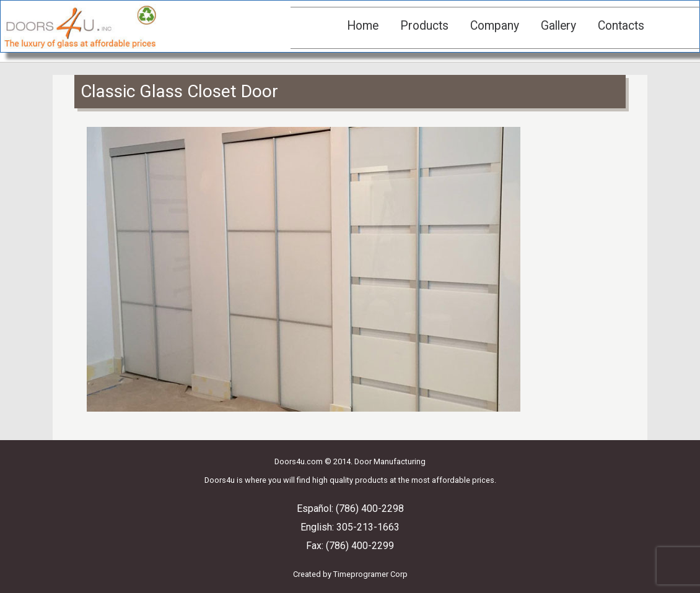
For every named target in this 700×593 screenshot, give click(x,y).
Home (363, 26)
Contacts (621, 26)
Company (495, 26)
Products (424, 26)
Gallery (558, 26)
